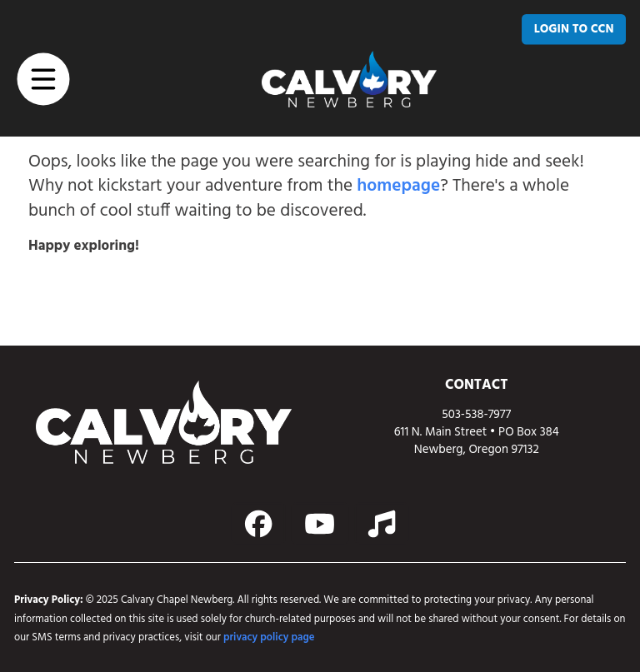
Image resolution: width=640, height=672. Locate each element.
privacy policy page (269, 638)
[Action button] (259, 524)
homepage (398, 187)
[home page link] (349, 79)
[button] (44, 79)
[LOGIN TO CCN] (574, 29)
